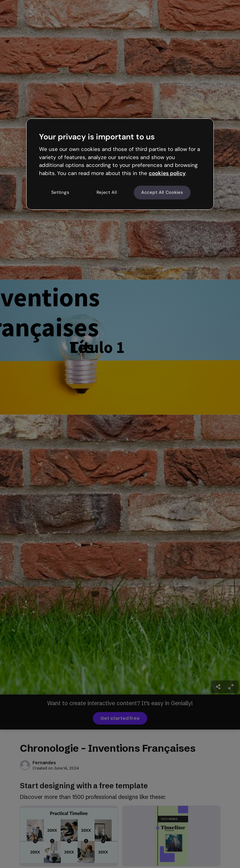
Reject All (107, 192)
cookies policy (167, 173)
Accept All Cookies (162, 192)
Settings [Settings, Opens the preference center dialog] (60, 192)
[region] (120, 164)
